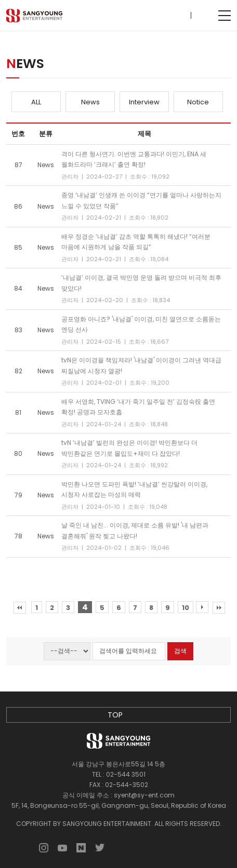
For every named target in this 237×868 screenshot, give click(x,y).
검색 (180, 651)
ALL (36, 102)
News (90, 102)
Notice (198, 102)
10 (186, 608)
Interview (144, 102)
